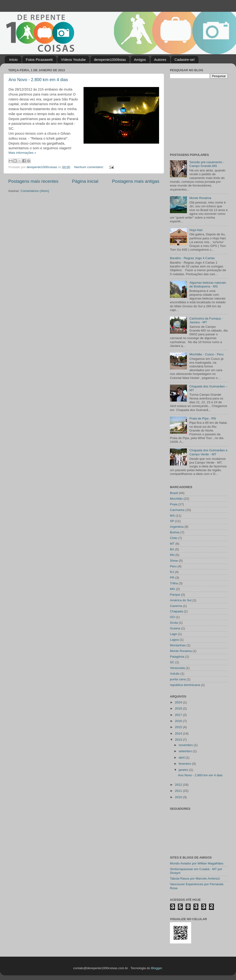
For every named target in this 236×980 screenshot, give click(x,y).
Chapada (176, 611)
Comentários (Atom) (35, 191)
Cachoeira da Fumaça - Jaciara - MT (206, 320)
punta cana (178, 679)
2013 (179, 740)
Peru (173, 566)
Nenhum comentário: (90, 167)
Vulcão (175, 674)
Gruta (174, 623)
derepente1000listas (110, 60)
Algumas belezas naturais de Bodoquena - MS (208, 284)
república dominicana (185, 685)
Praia (174, 504)
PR (172, 578)
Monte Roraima (200, 198)
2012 (179, 785)
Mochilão (176, 499)
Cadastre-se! (185, 60)
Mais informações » (22, 153)
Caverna (176, 606)
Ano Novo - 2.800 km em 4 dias (38, 80)
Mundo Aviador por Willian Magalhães (197, 863)
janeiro (184, 770)
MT (172, 544)
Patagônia (177, 657)
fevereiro (185, 764)
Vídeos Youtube (73, 60)
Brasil (174, 493)
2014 (179, 733)
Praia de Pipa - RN (203, 418)
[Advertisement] (199, 115)
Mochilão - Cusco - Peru (206, 354)
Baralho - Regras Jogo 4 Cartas (192, 258)
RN (172, 555)
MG (173, 589)
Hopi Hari (196, 230)
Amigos (140, 60)
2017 (179, 715)
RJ (172, 572)
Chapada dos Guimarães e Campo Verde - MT (208, 452)
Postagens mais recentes (33, 181)
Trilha (174, 583)
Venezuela (177, 668)
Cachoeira (177, 510)
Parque (175, 595)
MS (172, 516)
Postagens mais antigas (136, 181)
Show (174, 561)
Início (13, 60)
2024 (179, 702)
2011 (179, 791)
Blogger (156, 968)
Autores (160, 60)
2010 (179, 797)
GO (172, 617)
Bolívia (175, 532)
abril (182, 758)
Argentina (177, 527)
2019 (179, 708)
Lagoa (174, 640)
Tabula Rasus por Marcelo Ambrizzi (195, 878)
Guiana (175, 628)
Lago (173, 634)
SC (172, 662)
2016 (179, 721)
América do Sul (181, 600)
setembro (186, 751)
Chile (174, 538)
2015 (179, 727)
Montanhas (178, 645)
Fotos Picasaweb (39, 60)
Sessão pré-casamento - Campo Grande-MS (207, 164)
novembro (186, 745)
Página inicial (85, 181)
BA (172, 549)
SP (172, 521)
